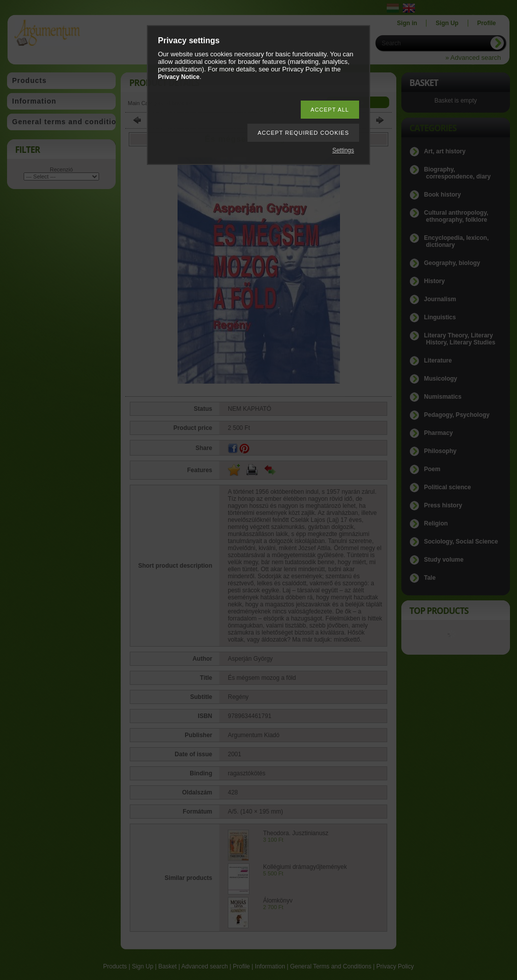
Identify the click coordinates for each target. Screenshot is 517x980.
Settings (343, 150)
